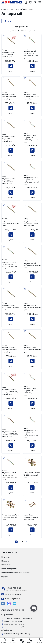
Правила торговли (9, 569)
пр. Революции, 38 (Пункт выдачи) (17, 634)
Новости (5, 561)
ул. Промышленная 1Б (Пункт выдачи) (18, 618)
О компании (7, 565)
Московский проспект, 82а (14, 627)
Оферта (5, 577)
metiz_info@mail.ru (13, 594)
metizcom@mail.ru (13, 599)
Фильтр (9, 21)
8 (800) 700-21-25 (14, 588)
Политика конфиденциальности (15, 573)
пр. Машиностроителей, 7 (14, 621)
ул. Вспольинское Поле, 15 (14, 624)
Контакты (5, 557)
